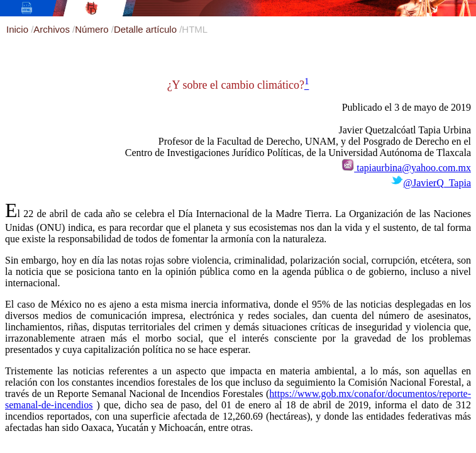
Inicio (19, 29)
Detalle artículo (147, 29)
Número (93, 29)
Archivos (53, 29)
